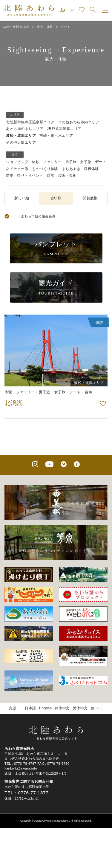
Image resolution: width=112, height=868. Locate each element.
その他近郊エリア (21, 142)
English (46, 708)
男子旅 (71, 162)
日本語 (30, 708)
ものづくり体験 (45, 169)
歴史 (10, 175)
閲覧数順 (90, 198)
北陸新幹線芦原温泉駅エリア (30, 122)
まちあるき (71, 169)
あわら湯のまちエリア (25, 129)
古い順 (56, 198)
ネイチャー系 (17, 169)
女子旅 (86, 162)
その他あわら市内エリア (79, 122)
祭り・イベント (30, 175)
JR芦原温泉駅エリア (64, 129)
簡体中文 (62, 708)
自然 (51, 175)
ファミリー (52, 162)
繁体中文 (80, 708)
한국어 (96, 708)
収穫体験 (91, 169)
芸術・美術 (67, 175)
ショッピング (17, 162)
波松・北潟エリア (21, 136)
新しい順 (22, 198)
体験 (36, 162)
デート (101, 162)
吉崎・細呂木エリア (56, 136)
